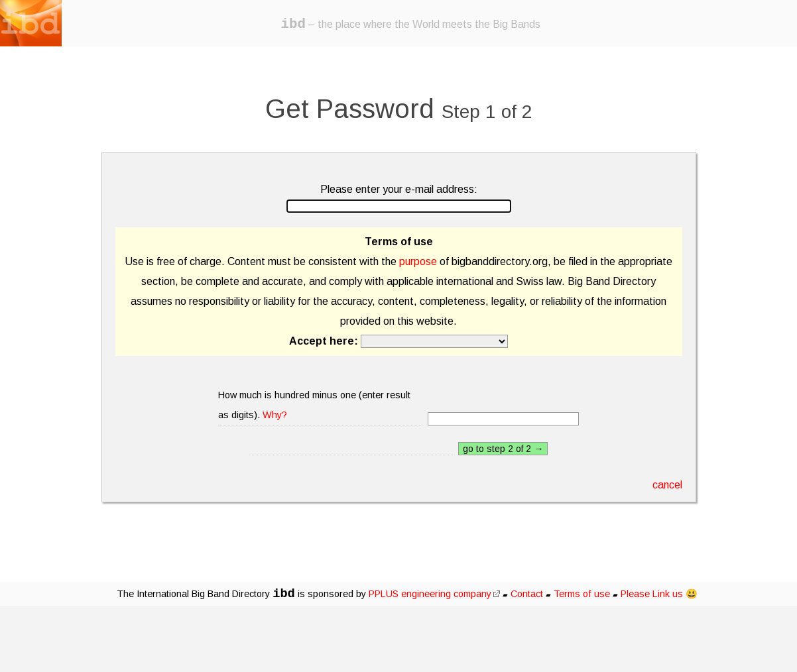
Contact (527, 594)
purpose (418, 261)
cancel (667, 485)
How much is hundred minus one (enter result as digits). (314, 405)
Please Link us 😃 (659, 594)
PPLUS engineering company (434, 594)
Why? (275, 415)
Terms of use (582, 594)
